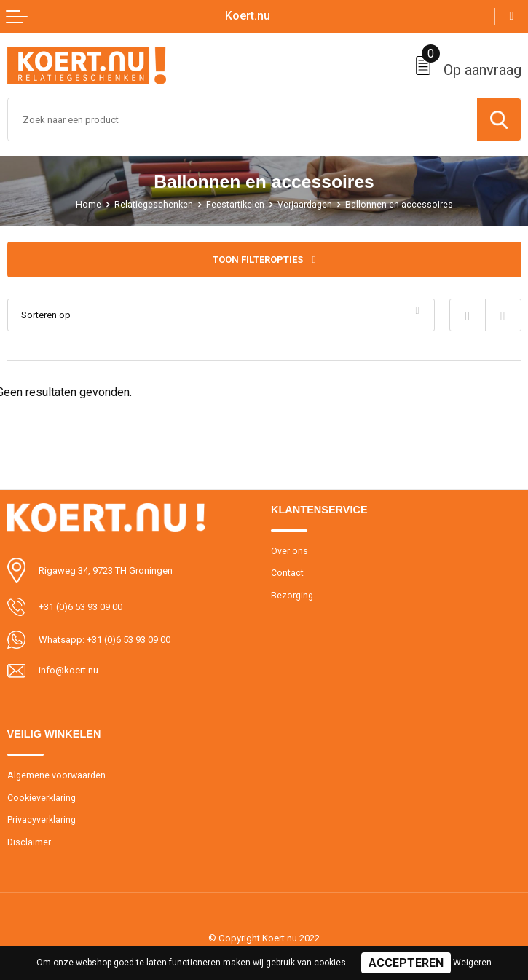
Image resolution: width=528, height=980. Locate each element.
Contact (287, 573)
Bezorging (292, 596)
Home (88, 205)
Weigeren (472, 963)
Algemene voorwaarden (56, 775)
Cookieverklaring (42, 798)
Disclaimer (29, 842)
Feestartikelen (235, 205)
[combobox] (243, 119)
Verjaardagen (305, 205)
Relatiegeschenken (154, 205)
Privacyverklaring (42, 820)
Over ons (289, 551)
